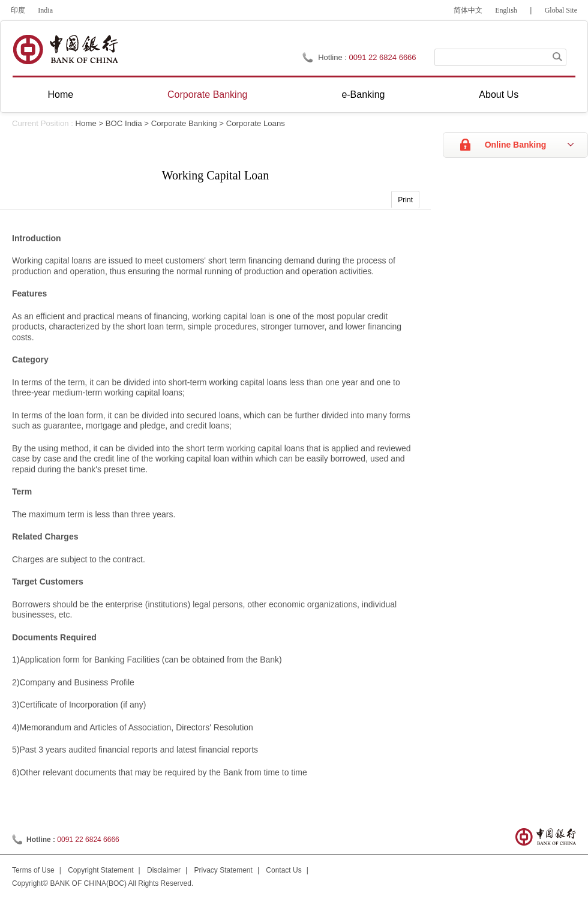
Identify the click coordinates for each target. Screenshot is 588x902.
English (506, 10)
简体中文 (468, 10)
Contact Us (283, 870)
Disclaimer (164, 870)
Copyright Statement (100, 870)
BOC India (124, 123)
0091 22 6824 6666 (383, 57)
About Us (499, 95)
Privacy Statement (223, 870)
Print (405, 200)
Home (60, 95)
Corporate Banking (207, 95)
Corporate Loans (256, 123)
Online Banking (516, 145)
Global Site (561, 10)
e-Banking (363, 95)
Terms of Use (33, 870)
